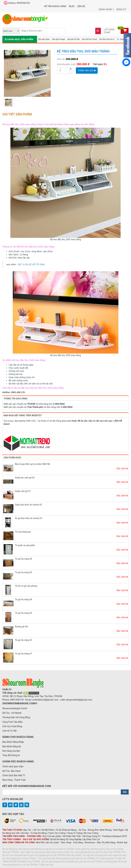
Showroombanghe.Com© (15, 708)
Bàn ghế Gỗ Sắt (73, 39)
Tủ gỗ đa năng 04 (24, 599)
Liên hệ (81, 6)
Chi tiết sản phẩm (17, 114)
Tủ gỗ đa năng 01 (24, 654)
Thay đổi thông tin (11, 755)
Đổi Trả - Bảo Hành (11, 771)
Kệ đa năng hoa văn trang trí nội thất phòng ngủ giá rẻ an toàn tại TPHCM (38, 849)
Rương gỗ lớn (21, 627)
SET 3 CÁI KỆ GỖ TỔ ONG (31, 264)
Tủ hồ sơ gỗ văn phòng (26, 586)
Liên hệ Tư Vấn (10, 731)
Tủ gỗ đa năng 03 (24, 613)
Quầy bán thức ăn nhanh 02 (28, 505)
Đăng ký (121, 9)
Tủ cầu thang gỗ (23, 532)
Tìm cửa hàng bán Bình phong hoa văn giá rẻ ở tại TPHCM (66, 858)
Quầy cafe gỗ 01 (23, 491)
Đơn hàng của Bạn (11, 751)
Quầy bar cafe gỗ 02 (25, 478)
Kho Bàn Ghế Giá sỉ (107, 39)
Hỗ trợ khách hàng (55, 6)
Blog (72, 6)
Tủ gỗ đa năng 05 (24, 572)
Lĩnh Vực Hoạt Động (12, 726)
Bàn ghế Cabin (44, 39)
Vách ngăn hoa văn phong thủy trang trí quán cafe (44, 852)
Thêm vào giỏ (87, 71)
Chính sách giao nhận (13, 766)
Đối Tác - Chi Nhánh (12, 713)
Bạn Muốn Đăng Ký (12, 746)
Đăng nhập (106, 9)
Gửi (125, 792)
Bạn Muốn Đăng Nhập (13, 742)
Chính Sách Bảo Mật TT (14, 775)
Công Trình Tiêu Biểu (12, 722)
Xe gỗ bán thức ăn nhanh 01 (29, 518)
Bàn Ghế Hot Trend (89, 39)
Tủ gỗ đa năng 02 (24, 640)
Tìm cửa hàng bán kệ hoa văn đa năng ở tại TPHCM (95, 852)
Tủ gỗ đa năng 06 (24, 559)
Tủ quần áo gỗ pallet (25, 545)
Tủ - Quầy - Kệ (122, 39)
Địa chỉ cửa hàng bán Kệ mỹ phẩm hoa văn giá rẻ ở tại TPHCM (72, 862)
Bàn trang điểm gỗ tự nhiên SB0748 (32, 464)
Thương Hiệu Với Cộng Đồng (16, 717)
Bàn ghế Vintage (59, 39)
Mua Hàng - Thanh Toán (14, 780)
